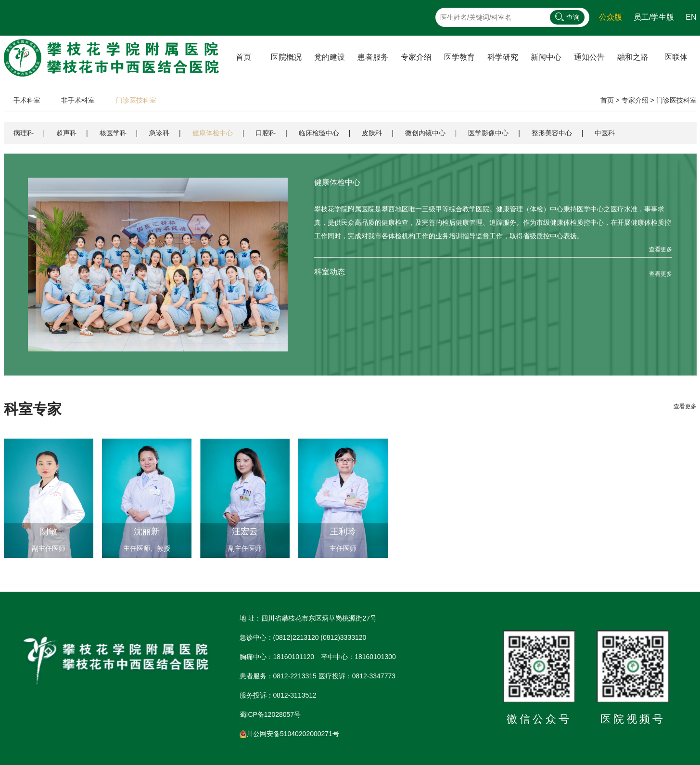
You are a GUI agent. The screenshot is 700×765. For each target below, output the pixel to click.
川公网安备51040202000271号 (289, 734)
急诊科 (159, 133)
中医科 (605, 133)
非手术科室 (78, 100)
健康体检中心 (213, 133)
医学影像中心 (488, 133)
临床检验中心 (319, 133)
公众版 (611, 17)
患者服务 (373, 57)
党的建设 (330, 57)
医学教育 (459, 57)
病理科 (24, 133)
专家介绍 (635, 100)
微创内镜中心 (425, 133)
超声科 (66, 133)
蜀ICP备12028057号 (270, 714)
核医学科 (113, 133)
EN (691, 17)
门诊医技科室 (136, 100)
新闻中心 (546, 57)
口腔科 (266, 133)
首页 (243, 57)
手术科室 (27, 100)
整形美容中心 (552, 133)
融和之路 (633, 57)
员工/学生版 (654, 17)
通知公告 (589, 57)
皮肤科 (372, 133)
